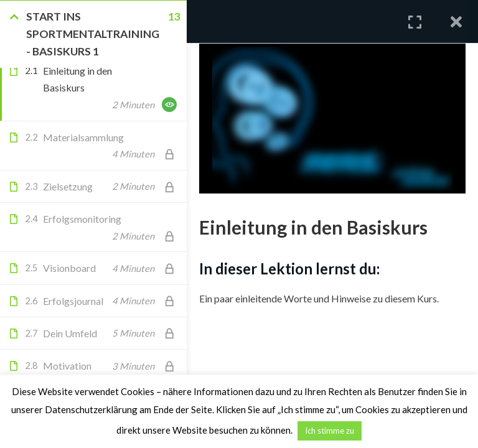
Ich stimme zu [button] (330, 431)
